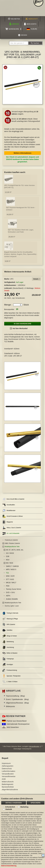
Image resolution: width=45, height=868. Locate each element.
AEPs (8, 596)
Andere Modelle (12, 599)
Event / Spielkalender (17, 699)
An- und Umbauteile (11, 533)
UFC (12, 279)
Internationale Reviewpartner (18, 724)
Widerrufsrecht (8, 782)
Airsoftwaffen (9, 505)
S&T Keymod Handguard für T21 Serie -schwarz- (21, 209)
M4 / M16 (9, 563)
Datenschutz (7, 769)
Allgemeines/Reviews (17, 703)
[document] (22, 831)
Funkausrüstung (10, 670)
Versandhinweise (9, 776)
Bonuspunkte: (9, 309)
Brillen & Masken (10, 653)
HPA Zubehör (9, 625)
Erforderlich (10, 807)
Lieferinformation (9, 771)
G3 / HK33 (10, 553)
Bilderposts (10, 706)
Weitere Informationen (23, 153)
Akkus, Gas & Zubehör (12, 528)
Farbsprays (8, 659)
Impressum (6, 763)
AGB (4, 779)
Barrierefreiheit (8, 787)
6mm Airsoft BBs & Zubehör (13, 499)
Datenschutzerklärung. (9, 866)
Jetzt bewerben (13, 727)
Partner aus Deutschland (16, 721)
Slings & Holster (10, 636)
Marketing (24, 807)
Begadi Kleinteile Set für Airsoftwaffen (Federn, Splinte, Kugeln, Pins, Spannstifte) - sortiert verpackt (21, 254)
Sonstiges (8, 665)
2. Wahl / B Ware (10, 682)
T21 (7, 573)
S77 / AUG (10, 579)
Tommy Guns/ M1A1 (14, 589)
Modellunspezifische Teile (13, 603)
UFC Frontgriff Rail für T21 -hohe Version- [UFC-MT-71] (20, 186)
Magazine (8, 522)
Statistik (9, 809)
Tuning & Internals (10, 613)
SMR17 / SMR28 (12, 566)
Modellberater (9, 511)
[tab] (36, 279)
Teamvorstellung (15, 696)
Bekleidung (8, 642)
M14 (8, 560)
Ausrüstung (8, 647)
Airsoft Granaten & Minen (13, 516)
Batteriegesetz (8, 784)
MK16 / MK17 (11, 583)
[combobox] (19, 43)
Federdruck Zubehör (11, 540)
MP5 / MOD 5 (11, 569)
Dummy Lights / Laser (12, 606)
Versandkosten (20, 298)
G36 (8, 556)
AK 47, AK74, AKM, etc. (15, 550)
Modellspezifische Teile (12, 547)
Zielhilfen (7, 630)
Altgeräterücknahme (10, 789)
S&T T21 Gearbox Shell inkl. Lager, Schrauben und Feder (21, 231)
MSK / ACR (10, 576)
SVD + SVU (10, 592)
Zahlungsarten (8, 766)
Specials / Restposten (11, 676)
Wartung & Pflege (10, 619)
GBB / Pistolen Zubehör (12, 543)
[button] (32, 29)
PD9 (8, 586)
